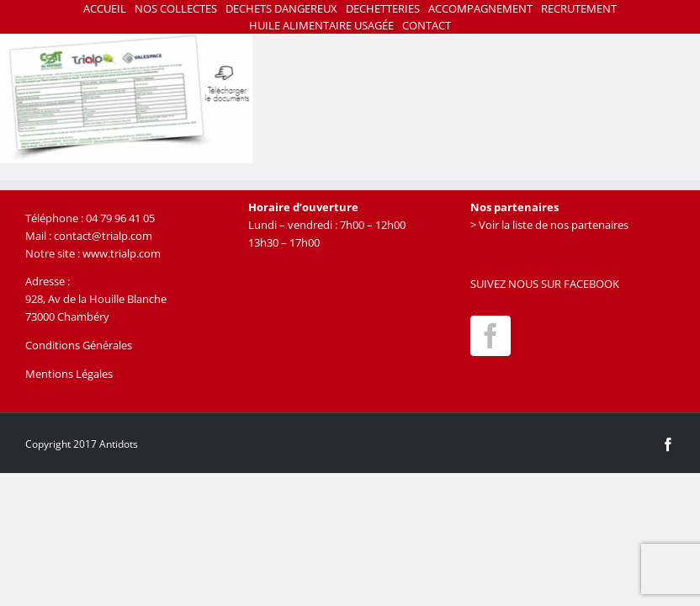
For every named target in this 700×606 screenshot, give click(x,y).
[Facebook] (491, 336)
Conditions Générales (79, 345)
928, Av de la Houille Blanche (96, 299)
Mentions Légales (69, 374)
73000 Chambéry (67, 316)
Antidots (119, 444)
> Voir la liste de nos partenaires (549, 225)
